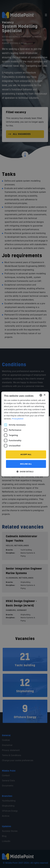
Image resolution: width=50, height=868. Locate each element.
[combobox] (41, 395)
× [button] (44, 395)
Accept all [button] (26, 454)
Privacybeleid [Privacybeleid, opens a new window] (18, 419)
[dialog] (25, 434)
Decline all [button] (26, 464)
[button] (25, 472)
